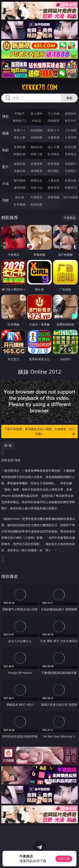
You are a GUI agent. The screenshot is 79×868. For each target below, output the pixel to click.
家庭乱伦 (36, 180)
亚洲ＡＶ (20, 130)
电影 (5, 150)
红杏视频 (20, 204)
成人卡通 (54, 147)
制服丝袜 (20, 154)
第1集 (8, 445)
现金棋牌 (54, 121)
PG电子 (19, 113)
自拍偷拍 (36, 130)
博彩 (5, 116)
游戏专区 (71, 113)
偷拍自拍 (36, 147)
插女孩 (20, 197)
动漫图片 (71, 164)
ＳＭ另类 (71, 137)
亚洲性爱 (20, 147)
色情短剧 (36, 204)
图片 (5, 167)
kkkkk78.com (39, 87)
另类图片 (71, 171)
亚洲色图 (36, 164)
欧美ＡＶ (54, 130)
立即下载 (64, 859)
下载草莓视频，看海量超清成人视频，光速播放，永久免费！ (40, 432)
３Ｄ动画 (71, 130)
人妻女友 (54, 180)
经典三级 (36, 154)
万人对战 (54, 113)
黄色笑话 (54, 188)
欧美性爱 (71, 147)
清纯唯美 (36, 171)
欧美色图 (54, 164)
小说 (5, 183)
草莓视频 (54, 197)
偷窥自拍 (20, 164)
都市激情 (20, 180)
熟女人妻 (20, 137)
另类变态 (71, 154)
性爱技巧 (71, 188)
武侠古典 (71, 180)
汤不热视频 (71, 197)
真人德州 (36, 113)
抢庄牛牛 (71, 121)
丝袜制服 (36, 137)
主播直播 (54, 137)
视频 (5, 133)
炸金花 (36, 121)
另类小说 (36, 188)
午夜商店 (36, 197)
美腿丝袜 (20, 171)
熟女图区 (54, 171)
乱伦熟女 (54, 154)
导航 (5, 200)
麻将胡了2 (20, 121)
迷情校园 (20, 188)
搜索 (69, 98)
